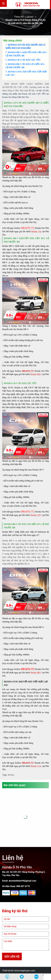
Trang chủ (19, 17)
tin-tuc (30, 17)
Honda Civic (36, 766)
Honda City (36, 231)
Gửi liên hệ (12, 957)
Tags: (5, 775)
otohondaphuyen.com (24, 971)
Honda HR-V (36, 374)
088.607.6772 (23, 886)
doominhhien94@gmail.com (23, 881)
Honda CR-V (36, 515)
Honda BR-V (36, 673)
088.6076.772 (28, 371)
